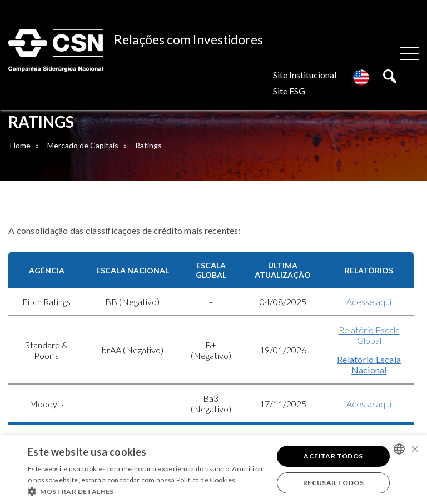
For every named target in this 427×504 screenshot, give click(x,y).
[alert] (213, 470)
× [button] (414, 449)
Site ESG (289, 91)
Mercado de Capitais (83, 145)
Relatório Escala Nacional (369, 365)
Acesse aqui (369, 301)
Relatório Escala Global (369, 335)
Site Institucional (305, 75)
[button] (147, 491)
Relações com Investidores (188, 39)
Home (20, 145)
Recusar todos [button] (333, 483)
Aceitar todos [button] (333, 456)
